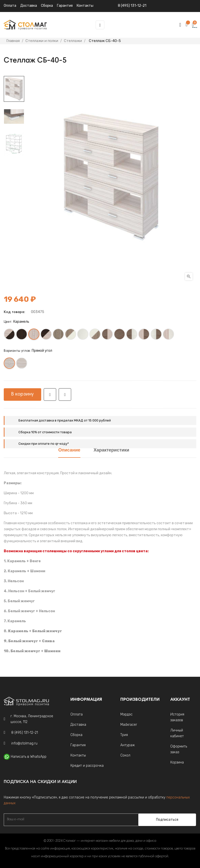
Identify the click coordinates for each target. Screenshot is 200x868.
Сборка (47, 6)
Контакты (78, 755)
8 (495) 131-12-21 (132, 6)
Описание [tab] (69, 450)
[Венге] (22, 335)
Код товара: (14, 312)
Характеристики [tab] (111, 450)
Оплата (10, 6)
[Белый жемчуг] (83, 335)
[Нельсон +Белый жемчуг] (71, 335)
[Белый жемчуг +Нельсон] (95, 335)
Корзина (177, 762)
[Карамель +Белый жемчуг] (169, 335)
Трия (124, 735)
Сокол (125, 755)
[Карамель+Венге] (10, 335)
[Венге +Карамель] (46, 335)
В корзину (22, 394)
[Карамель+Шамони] (144, 335)
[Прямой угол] (10, 364)
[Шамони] (120, 335)
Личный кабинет (177, 733)
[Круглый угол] (22, 364)
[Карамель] (34, 335)
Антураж (128, 745)
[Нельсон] (59, 335)
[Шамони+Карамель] (107, 335)
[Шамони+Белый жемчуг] (132, 335)
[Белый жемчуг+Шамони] (156, 335)
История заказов (177, 717)
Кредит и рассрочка (87, 766)
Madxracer (129, 725)
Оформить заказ (179, 749)
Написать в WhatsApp (29, 757)
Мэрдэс (126, 714)
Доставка (29, 6)
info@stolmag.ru (24, 743)
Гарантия (78, 745)
